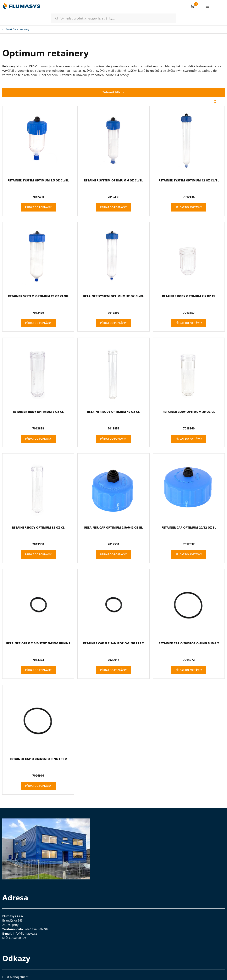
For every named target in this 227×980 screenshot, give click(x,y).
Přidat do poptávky (38, 207)
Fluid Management (15, 977)
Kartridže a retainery (16, 29)
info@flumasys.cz (25, 933)
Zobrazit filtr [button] (113, 92)
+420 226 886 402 (37, 929)
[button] (193, 6)
